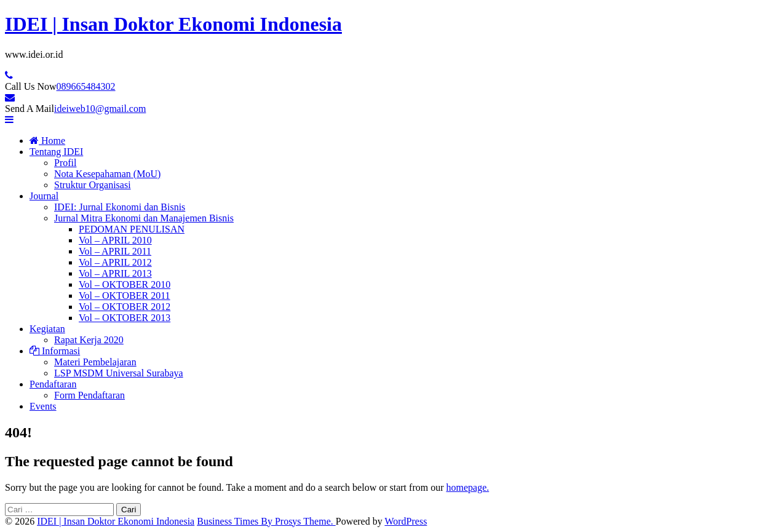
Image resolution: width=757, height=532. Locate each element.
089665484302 (86, 86)
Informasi (55, 351)
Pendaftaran (53, 384)
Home (47, 141)
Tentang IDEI (56, 152)
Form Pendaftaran (89, 395)
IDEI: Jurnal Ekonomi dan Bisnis (120, 207)
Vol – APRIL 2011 (115, 251)
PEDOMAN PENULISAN (132, 229)
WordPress (406, 521)
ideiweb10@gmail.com (100, 109)
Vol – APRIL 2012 (115, 262)
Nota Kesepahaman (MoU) (107, 174)
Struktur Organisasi (93, 185)
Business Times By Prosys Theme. (266, 521)
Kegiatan (47, 329)
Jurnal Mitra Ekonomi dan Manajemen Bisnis (144, 218)
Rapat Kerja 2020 (89, 340)
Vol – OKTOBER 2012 (125, 307)
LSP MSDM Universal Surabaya (119, 373)
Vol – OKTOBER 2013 (125, 318)
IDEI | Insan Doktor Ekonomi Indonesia (173, 24)
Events (43, 406)
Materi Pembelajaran (95, 362)
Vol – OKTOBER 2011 (125, 296)
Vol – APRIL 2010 (115, 240)
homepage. (467, 487)
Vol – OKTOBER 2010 (125, 284)
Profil (65, 163)
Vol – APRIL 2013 (115, 273)
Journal (44, 196)
